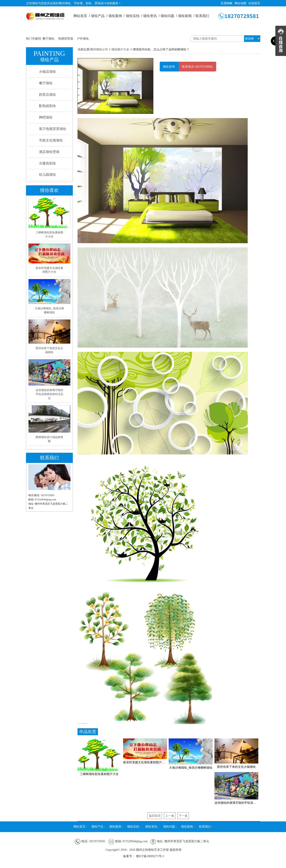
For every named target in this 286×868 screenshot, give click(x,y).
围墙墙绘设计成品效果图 (49, 439)
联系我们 (202, 16)
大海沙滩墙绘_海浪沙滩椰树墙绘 (49, 310)
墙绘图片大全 (120, 49)
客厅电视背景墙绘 (53, 129)
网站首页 (82, 16)
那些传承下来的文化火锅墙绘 (49, 350)
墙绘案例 (117, 16)
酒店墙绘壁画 (49, 152)
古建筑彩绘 (47, 163)
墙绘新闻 (186, 16)
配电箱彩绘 (47, 106)
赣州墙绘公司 (99, 49)
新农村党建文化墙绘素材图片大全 (49, 270)
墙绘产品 (99, 16)
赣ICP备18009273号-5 (150, 856)
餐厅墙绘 (48, 39)
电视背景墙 (66, 39)
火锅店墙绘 (47, 72)
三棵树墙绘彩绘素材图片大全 (49, 234)
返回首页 (155, 816)
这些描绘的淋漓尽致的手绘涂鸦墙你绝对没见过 (49, 394)
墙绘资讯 (151, 16)
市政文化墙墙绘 (51, 140)
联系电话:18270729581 (197, 67)
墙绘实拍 (134, 16)
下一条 (183, 816)
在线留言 (254, 3)
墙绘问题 (169, 16)
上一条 (170, 816)
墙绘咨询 (169, 67)
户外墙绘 (83, 39)
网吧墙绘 (46, 117)
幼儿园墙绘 (47, 175)
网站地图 (240, 3)
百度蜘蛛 (227, 3)
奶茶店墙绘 (47, 95)
